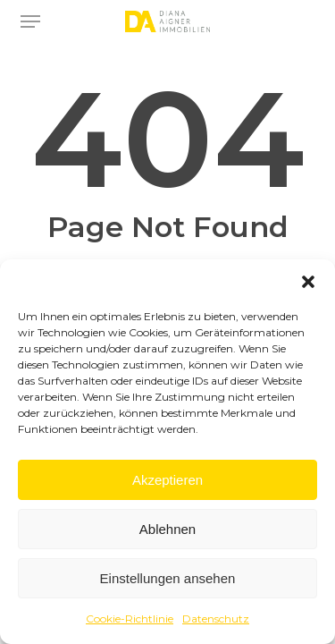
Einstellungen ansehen (168, 578)
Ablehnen (167, 529)
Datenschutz (216, 619)
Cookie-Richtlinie (130, 619)
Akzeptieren (167, 480)
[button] (308, 282)
